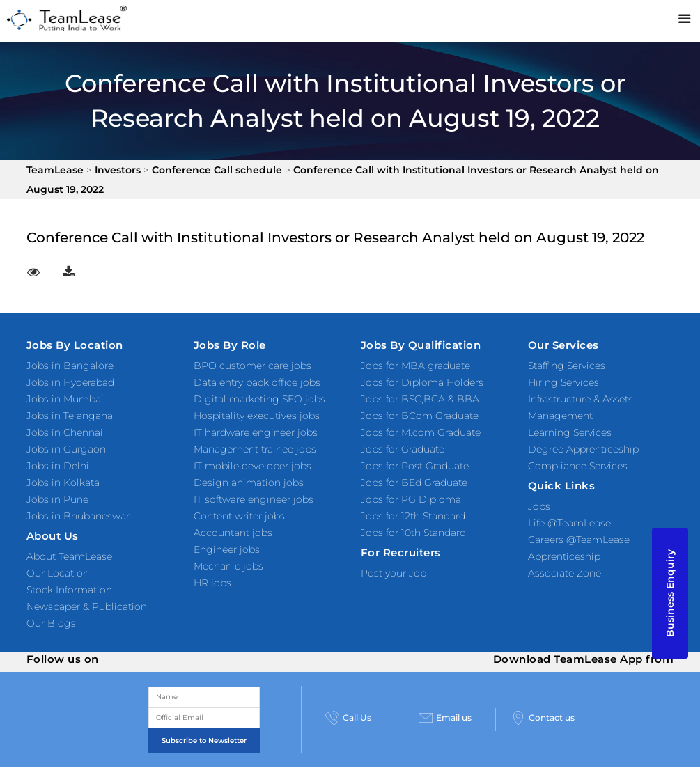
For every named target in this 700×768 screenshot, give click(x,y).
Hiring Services (563, 382)
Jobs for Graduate (403, 449)
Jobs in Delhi (58, 466)
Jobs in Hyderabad (70, 382)
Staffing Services (567, 366)
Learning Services (570, 432)
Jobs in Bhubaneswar (78, 516)
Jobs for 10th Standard (413, 533)
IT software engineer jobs (254, 499)
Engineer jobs (227, 549)
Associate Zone (565, 573)
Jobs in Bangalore (70, 366)
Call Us (348, 718)
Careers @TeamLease (579, 540)
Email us (445, 718)
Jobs (539, 506)
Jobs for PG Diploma (411, 499)
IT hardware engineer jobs (256, 432)
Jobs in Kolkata (63, 483)
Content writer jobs (239, 516)
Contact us (543, 718)
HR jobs (212, 583)
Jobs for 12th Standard (413, 516)
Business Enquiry (670, 593)
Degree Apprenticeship (583, 449)
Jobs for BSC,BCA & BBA (420, 399)
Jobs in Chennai (65, 432)
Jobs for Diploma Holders (422, 382)
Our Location (58, 573)
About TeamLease (69, 556)
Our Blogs (51, 623)
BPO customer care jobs (252, 366)
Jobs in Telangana (70, 416)
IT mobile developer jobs (252, 466)
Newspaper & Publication (87, 606)
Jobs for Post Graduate (415, 466)
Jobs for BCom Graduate (420, 416)
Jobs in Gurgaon (66, 449)
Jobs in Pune (57, 499)
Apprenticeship (564, 556)
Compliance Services (578, 466)
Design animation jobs (249, 483)
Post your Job (394, 573)
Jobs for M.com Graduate (421, 432)
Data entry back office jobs (257, 382)
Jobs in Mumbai (65, 399)
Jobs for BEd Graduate (414, 483)
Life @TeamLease (569, 523)
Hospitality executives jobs (257, 416)
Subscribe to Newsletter (204, 740)
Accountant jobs (233, 533)
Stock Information (69, 590)
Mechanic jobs (228, 566)
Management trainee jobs (255, 449)
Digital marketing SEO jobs (259, 399)
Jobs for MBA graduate (415, 366)
